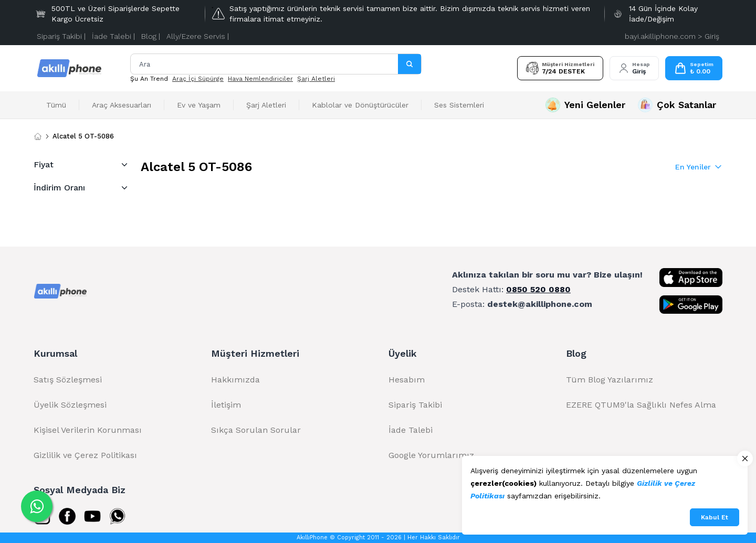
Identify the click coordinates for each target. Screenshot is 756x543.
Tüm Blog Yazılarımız (610, 380)
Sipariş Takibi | (61, 36)
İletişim (226, 405)
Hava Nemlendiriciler (260, 79)
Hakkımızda (235, 380)
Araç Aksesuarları (122, 105)
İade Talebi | (113, 36)
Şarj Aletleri (316, 79)
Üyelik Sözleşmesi (70, 405)
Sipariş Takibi (415, 405)
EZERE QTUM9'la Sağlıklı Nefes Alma (641, 405)
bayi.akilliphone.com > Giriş (672, 36)
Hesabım (407, 380)
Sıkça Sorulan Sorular (256, 430)
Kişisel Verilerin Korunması (88, 430)
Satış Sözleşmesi (68, 380)
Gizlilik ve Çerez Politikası (85, 455)
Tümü (56, 105)
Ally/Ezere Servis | (198, 36)
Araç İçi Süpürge (198, 79)
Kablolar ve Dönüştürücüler (360, 105)
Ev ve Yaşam (199, 105)
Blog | (151, 36)
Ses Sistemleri (459, 105)
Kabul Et (715, 517)
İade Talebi (411, 430)
